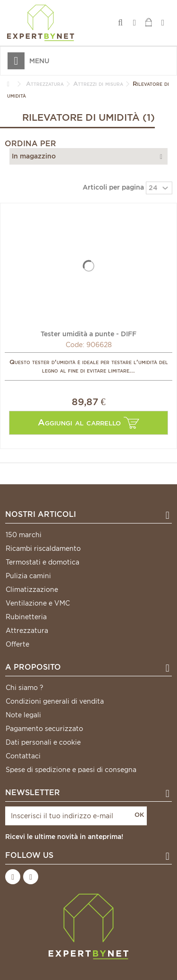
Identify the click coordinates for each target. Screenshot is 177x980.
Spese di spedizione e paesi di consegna (71, 770)
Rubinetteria (26, 617)
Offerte (17, 644)
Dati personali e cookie (43, 742)
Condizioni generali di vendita (55, 701)
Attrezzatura (27, 631)
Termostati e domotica (42, 562)
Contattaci (23, 756)
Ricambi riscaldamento (43, 548)
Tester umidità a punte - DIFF (88, 333)
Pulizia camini (28, 576)
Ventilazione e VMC (38, 603)
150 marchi (24, 535)
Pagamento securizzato (44, 729)
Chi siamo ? (25, 688)
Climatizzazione (32, 590)
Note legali (23, 715)
